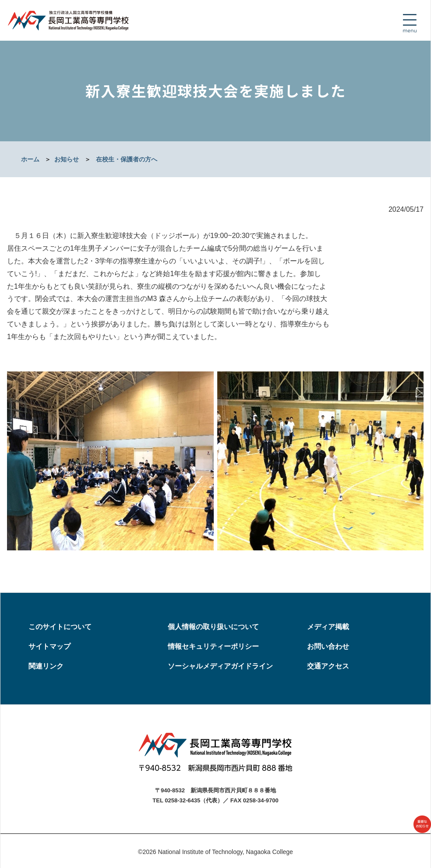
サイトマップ (49, 646)
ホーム (30, 159)
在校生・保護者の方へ (127, 159)
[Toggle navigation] (410, 23)
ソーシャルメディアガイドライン (220, 666)
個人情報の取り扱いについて (213, 627)
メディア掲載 (328, 627)
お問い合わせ (328, 646)
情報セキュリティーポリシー (213, 646)
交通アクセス (328, 666)
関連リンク (46, 666)
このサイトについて (60, 627)
